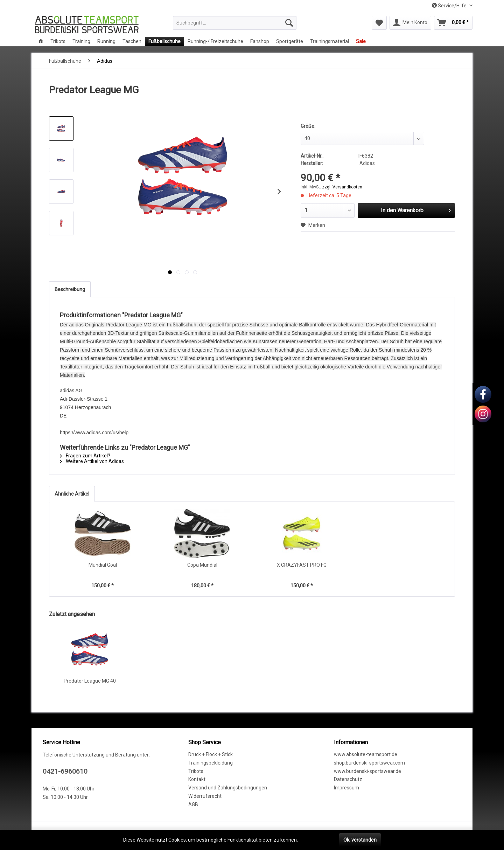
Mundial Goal (103, 565)
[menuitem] (235, 23)
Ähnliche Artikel (72, 494)
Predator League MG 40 (90, 681)
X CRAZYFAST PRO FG (302, 565)
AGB (193, 804)
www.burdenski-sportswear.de (367, 771)
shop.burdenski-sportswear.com (369, 763)
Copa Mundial (202, 565)
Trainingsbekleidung (211, 763)
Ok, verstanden (360, 840)
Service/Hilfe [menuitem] (450, 6)
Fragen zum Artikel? (85, 456)
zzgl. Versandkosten (342, 187)
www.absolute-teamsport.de (366, 754)
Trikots (196, 771)
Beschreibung (70, 289)
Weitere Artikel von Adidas (92, 461)
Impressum (346, 788)
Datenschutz (348, 779)
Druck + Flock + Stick (211, 754)
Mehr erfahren (315, 840)
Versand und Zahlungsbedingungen (228, 788)
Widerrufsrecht (205, 796)
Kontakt (197, 779)
